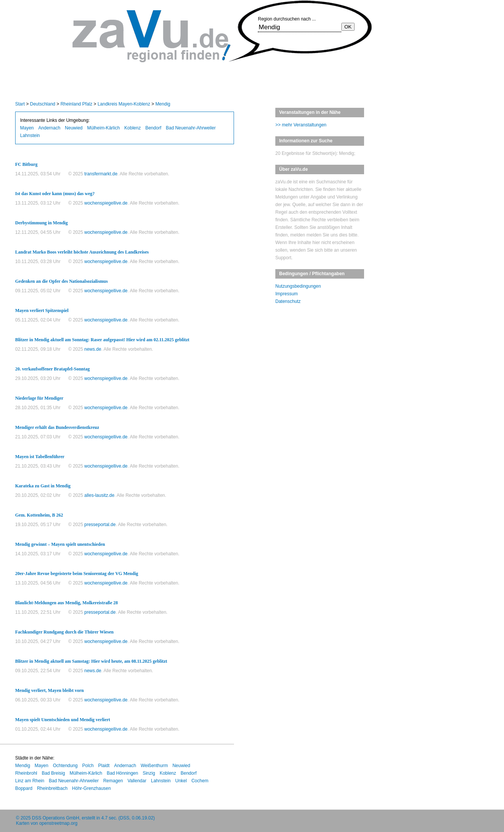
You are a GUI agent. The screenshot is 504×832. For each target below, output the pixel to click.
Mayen (27, 128)
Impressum (287, 294)
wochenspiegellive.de (106, 203)
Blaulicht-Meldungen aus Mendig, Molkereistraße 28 (67, 603)
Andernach (49, 128)
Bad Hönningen (122, 773)
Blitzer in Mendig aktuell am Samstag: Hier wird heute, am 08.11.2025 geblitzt (91, 661)
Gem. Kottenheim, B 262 (39, 515)
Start (20, 104)
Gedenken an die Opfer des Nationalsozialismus (61, 281)
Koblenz (133, 128)
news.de (93, 349)
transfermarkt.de (101, 174)
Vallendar (137, 781)
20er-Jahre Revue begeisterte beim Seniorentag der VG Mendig (77, 574)
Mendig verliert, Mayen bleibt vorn (49, 690)
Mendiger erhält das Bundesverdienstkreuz (57, 427)
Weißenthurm (154, 766)
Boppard (24, 788)
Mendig (163, 104)
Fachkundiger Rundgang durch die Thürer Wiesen (64, 632)
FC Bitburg (26, 164)
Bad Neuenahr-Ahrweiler (191, 128)
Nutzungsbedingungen (298, 286)
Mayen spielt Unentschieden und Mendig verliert (63, 720)
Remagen (113, 781)
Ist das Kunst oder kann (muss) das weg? (55, 194)
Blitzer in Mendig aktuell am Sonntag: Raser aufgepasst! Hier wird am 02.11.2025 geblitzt (102, 340)
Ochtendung (65, 766)
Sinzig (149, 773)
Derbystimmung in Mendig (42, 223)
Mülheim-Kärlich (104, 128)
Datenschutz (288, 301)
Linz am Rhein (30, 781)
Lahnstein (30, 136)
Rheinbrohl (26, 773)
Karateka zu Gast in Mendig (43, 486)
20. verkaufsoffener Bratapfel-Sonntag (53, 369)
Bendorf (153, 128)
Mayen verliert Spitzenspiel (42, 310)
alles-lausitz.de (99, 495)
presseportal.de (100, 525)
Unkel (181, 781)
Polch (88, 766)
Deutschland (43, 104)
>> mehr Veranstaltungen (301, 125)
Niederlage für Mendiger (39, 398)
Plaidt (104, 766)
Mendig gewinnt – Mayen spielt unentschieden (60, 544)
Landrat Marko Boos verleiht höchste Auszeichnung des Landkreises (82, 252)
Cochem (200, 781)
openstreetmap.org (58, 823)
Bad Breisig (53, 773)
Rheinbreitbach (52, 788)
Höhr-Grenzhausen (91, 788)
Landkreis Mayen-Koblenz (124, 104)
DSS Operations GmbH (56, 818)
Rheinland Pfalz (76, 104)
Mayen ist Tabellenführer (40, 457)
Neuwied (74, 128)
